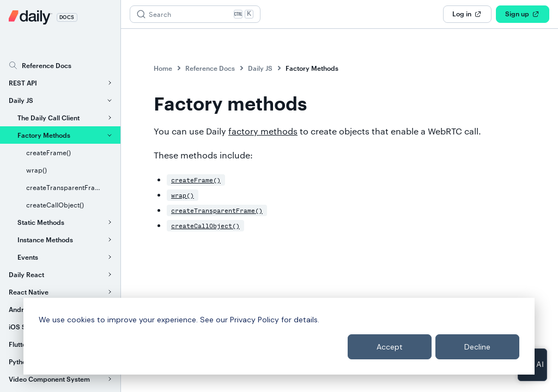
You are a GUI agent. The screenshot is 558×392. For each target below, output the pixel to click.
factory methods (263, 131)
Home (163, 68)
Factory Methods (312, 68)
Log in (467, 14)
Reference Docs (210, 68)
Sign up (523, 14)
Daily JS (260, 68)
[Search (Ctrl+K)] (195, 14)
